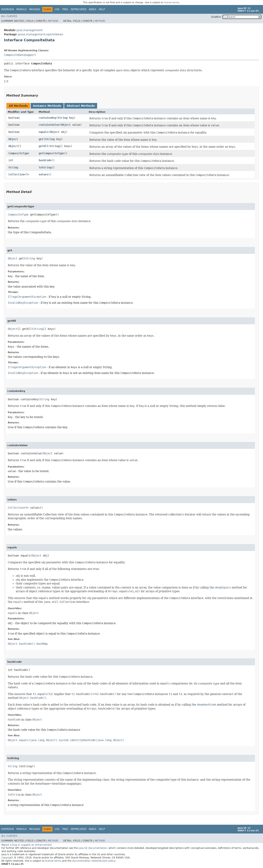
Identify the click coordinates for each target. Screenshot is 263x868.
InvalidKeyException (23, 303)
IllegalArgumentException (27, 297)
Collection (16, 174)
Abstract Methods (81, 106)
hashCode (45, 160)
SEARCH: (216, 17)
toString (45, 167)
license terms (172, 2)
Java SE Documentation (93, 848)
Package (35, 9)
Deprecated (78, 9)
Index (93, 9)
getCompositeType (51, 153)
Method (53, 21)
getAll (43, 146)
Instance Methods (47, 106)
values (43, 174)
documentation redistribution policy (94, 861)
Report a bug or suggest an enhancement (27, 845)
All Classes (9, 16)
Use (57, 9)
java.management (30, 30)
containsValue (49, 125)
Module (22, 9)
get (41, 139)
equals (43, 132)
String (63, 118)
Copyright (7, 858)
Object (66, 125)
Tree (65, 9)
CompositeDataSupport (20, 55)
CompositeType (19, 153)
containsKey (47, 118)
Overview (8, 9)
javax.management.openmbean (40, 34)
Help (102, 9)
